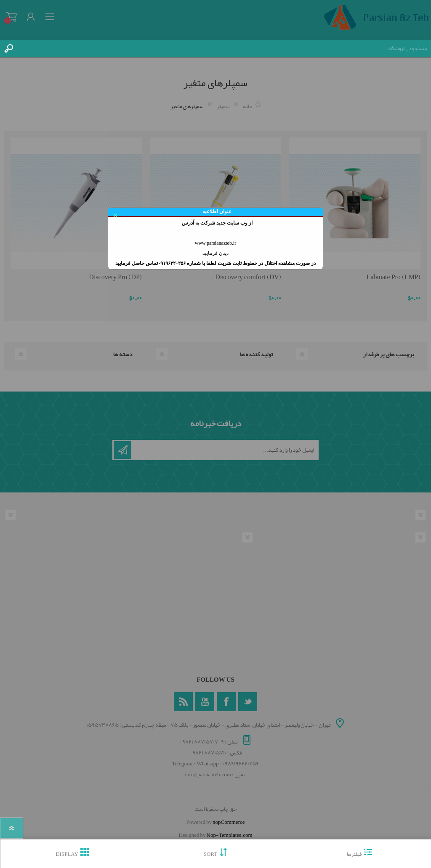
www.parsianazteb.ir (216, 243)
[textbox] (224, 48)
